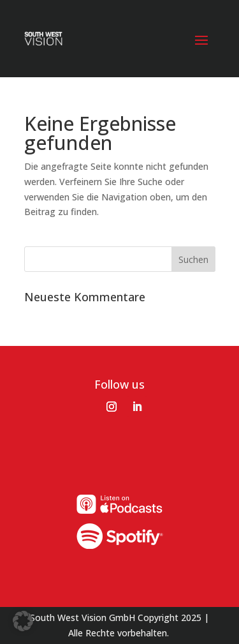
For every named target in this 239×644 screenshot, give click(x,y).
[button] (23, 621)
